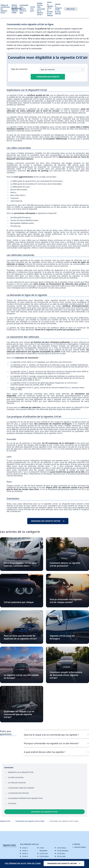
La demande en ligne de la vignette (21, 788)
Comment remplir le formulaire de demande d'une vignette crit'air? (66, 675)
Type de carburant (19, 69)
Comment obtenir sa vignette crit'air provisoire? (65, 564)
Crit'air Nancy (62, 848)
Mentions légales (80, 847)
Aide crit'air (71, 9)
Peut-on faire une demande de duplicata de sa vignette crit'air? (20, 637)
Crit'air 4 (25, 856)
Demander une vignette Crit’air (45, 812)
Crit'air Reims (44, 856)
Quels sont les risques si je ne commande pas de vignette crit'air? (19, 714)
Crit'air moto (61, 856)
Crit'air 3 (25, 854)
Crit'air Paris (44, 854)
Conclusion (12, 803)
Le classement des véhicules (18, 793)
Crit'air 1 (25, 848)
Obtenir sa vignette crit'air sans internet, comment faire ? (20, 564)
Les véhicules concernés (17, 783)
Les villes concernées (16, 777)
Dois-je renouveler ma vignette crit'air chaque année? (66, 601)
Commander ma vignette (48, 77)
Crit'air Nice (61, 854)
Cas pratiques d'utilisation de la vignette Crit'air (25, 798)
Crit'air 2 (25, 851)
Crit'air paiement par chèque (19, 602)
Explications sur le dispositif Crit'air (21, 772)
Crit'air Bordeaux (63, 851)
